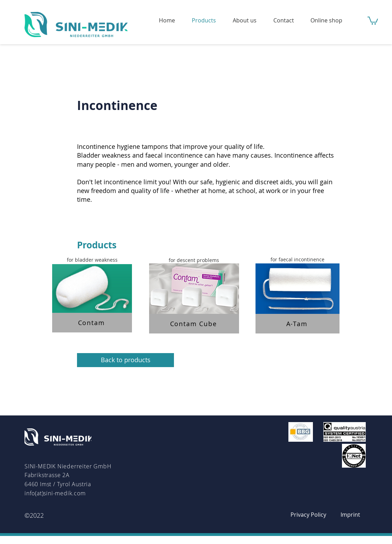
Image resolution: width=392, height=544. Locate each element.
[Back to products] (125, 360)
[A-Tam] (297, 324)
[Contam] (92, 323)
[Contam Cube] (194, 324)
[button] (373, 20)
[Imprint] (350, 515)
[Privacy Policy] (308, 515)
